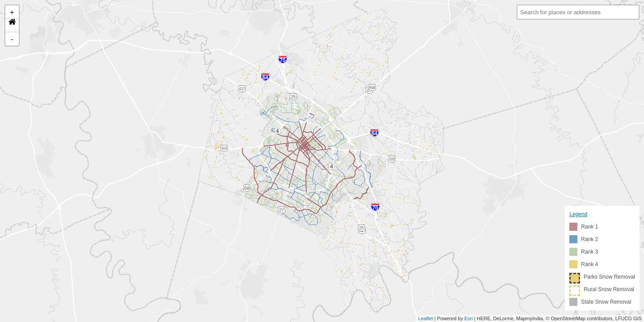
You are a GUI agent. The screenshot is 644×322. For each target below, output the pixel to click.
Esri (468, 318)
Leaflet (426, 318)
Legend (578, 214)
